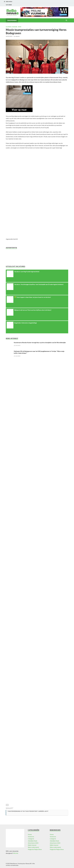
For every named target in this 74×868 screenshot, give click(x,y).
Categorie (31, 839)
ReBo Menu (9, 2)
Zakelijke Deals (33, 841)
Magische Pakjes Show (35, 849)
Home (30, 834)
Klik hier (16, 853)
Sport (20, 27)
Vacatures (31, 837)
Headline (15, 27)
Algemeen (9, 27)
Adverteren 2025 (33, 843)
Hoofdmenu (12, 20)
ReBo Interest (32, 845)
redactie (17, 36)
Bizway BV (29, 864)
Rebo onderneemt (33, 847)
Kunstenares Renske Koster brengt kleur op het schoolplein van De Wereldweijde (40, 342)
